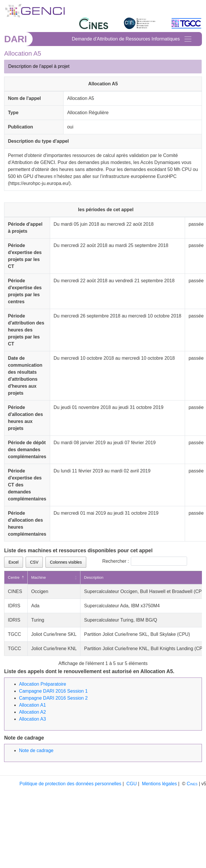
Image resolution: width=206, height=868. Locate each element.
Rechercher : (145, 561)
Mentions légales (159, 784)
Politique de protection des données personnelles (71, 784)
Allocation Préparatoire (43, 684)
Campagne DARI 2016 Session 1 (53, 691)
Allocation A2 (32, 712)
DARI (15, 39)
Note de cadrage (36, 750)
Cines (192, 784)
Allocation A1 (32, 705)
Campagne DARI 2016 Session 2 (53, 698)
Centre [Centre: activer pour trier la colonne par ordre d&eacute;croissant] (14, 577)
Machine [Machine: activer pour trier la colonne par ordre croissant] (38, 577)
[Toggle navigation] (188, 39)
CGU (132, 784)
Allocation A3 (32, 719)
